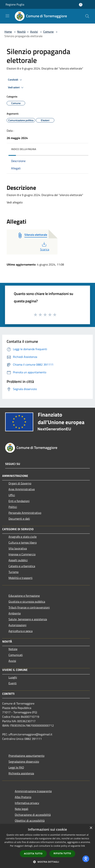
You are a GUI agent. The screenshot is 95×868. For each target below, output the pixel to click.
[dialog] (47, 846)
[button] (47, 862)
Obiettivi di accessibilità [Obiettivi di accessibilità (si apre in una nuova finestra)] (30, 821)
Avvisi (34, 32)
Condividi (16, 80)
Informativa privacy (27, 803)
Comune (48, 32)
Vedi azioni (16, 88)
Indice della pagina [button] (24, 149)
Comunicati (16, 655)
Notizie (13, 649)
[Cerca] (87, 16)
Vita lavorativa (18, 548)
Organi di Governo (20, 483)
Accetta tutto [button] (33, 854)
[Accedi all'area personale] (81, 5)
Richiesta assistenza (21, 773)
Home (8, 32)
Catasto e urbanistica (22, 566)
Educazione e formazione (24, 596)
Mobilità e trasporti (21, 578)
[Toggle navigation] (7, 16)
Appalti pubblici (18, 560)
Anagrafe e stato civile (23, 537)
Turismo (13, 572)
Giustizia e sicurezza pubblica (27, 602)
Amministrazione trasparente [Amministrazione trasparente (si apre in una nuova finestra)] (33, 791)
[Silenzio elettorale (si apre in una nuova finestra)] (36, 235)
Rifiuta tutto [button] (62, 853)
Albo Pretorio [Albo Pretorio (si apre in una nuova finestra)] (23, 797)
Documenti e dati (19, 519)
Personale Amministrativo (25, 513)
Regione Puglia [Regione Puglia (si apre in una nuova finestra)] (15, 4)
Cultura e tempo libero (23, 542)
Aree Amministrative (22, 489)
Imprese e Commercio (22, 554)
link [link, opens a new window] (83, 846)
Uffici (12, 495)
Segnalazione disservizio (24, 762)
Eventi (13, 683)
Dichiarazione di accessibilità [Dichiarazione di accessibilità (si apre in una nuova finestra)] (33, 815)
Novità (21, 32)
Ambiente (15, 613)
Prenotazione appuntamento (26, 756)
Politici (13, 507)
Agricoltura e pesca (21, 631)
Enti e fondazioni (19, 501)
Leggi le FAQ (16, 767)
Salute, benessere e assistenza (28, 619)
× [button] (91, 828)
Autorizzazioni (17, 625)
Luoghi (13, 677)
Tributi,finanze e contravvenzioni (29, 607)
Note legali (22, 809)
